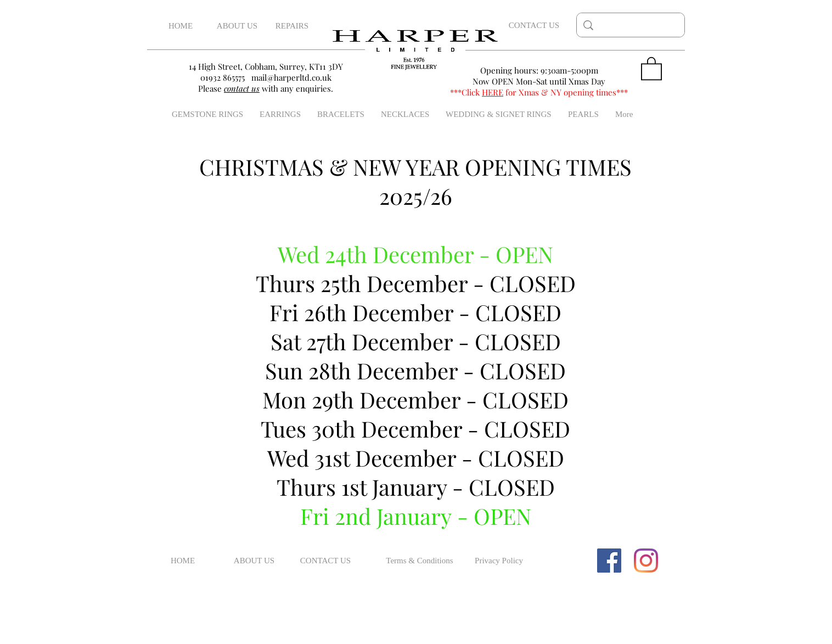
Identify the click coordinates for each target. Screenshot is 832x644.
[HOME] (181, 26)
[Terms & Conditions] (420, 561)
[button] (651, 68)
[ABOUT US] (237, 26)
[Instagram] (646, 561)
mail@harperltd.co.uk (291, 77)
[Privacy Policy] (499, 561)
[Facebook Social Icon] (609, 561)
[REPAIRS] (292, 26)
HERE (493, 92)
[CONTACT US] (534, 25)
